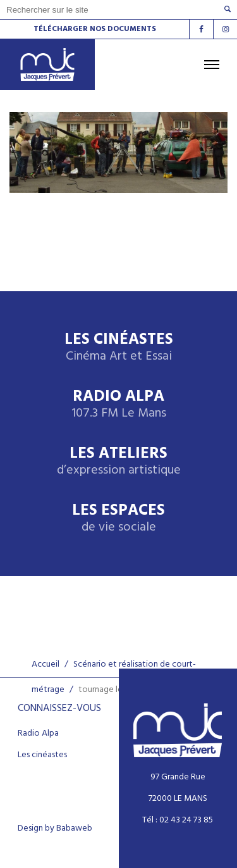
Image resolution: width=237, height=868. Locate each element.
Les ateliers (119, 462)
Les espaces (118, 519)
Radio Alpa (119, 405)
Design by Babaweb (55, 829)
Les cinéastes (42, 755)
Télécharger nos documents (95, 29)
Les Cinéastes (119, 348)
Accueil (46, 664)
